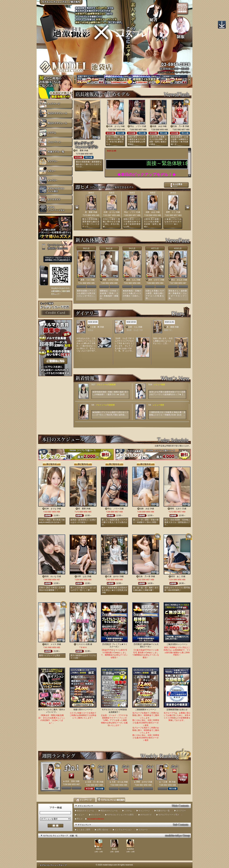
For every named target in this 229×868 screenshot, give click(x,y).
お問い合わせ (102, 830)
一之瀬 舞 (95, 327)
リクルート (143, 830)
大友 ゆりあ (118, 782)
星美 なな (131, 280)
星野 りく (171, 212)
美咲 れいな (51, 576)
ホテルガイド (146, 815)
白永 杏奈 (70, 781)
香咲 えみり (176, 509)
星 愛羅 (80, 150)
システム (128, 811)
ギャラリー (96, 815)
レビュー (81, 815)
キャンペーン (144, 811)
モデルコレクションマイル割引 (120, 815)
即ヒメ (80, 819)
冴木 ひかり (154, 280)
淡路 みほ (157, 126)
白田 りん (133, 327)
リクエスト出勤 (83, 644)
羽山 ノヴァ (136, 126)
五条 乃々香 (179, 126)
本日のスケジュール (85, 811)
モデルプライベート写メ (169, 815)
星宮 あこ (176, 576)
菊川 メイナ (51, 644)
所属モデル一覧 (163, 811)
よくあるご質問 (83, 830)
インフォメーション (123, 830)
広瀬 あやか (113, 576)
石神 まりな (114, 126)
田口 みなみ (177, 280)
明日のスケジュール (109, 811)
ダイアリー (181, 811)
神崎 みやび (108, 280)
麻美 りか (85, 280)
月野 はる (82, 576)
